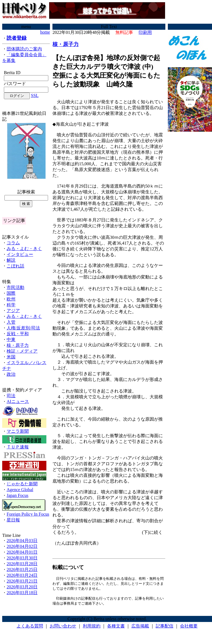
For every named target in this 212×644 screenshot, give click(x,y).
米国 (11, 357)
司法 (11, 396)
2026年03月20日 (22, 587)
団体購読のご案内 (24, 49)
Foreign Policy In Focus (28, 514)
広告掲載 (140, 627)
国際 (11, 293)
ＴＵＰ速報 (18, 447)
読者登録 (17, 38)
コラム (13, 243)
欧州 (11, 299)
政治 (11, 374)
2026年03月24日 (22, 575)
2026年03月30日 (22, 558)
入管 (11, 322)
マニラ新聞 (18, 431)
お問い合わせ (63, 627)
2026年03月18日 (22, 593)
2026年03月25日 (22, 569)
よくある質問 (30, 627)
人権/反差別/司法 (23, 328)
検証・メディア (22, 351)
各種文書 (116, 627)
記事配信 (165, 627)
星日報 (13, 520)
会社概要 (189, 627)
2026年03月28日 (22, 564)
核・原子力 (18, 345)
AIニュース (18, 401)
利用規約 (92, 627)
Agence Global (20, 490)
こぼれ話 (15, 266)
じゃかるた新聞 (22, 484)
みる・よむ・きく (24, 249)
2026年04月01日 (22, 552)
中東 (11, 339)
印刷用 (145, 32)
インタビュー (20, 254)
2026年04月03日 (22, 541)
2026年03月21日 (22, 581)
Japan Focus (18, 495)
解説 (11, 260)
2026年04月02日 (22, 546)
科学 (11, 305)
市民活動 (15, 287)
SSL (35, 95)
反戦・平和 (18, 334)
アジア (13, 311)
